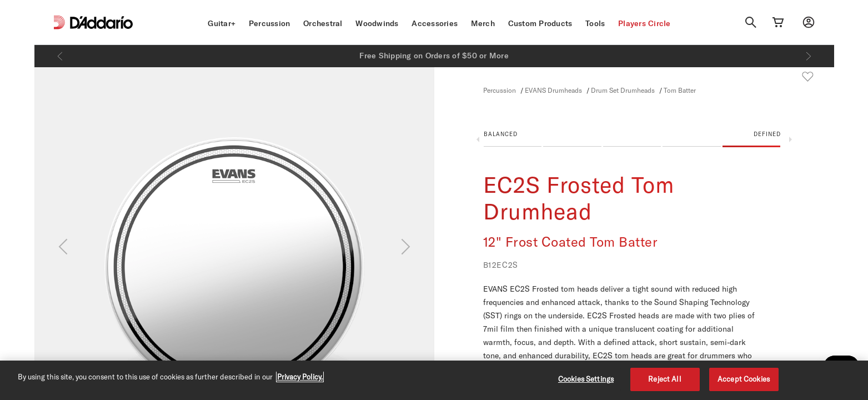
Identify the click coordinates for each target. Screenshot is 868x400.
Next (791, 139)
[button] (632, 142)
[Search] (751, 22)
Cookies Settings (586, 379)
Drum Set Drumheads (623, 90)
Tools (595, 23)
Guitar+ (222, 23)
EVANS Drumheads (553, 90)
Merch (483, 23)
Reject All (664, 379)
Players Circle (644, 23)
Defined (767, 134)
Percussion (270, 23)
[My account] (809, 22)
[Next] (809, 56)
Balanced (501, 134)
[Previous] (60, 56)
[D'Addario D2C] (101, 22)
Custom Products (540, 23)
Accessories (435, 23)
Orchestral (323, 23)
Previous (478, 139)
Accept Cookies (744, 379)
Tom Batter (680, 90)
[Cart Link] (778, 22)
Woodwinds (377, 23)
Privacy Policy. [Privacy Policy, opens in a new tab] (300, 377)
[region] (434, 380)
